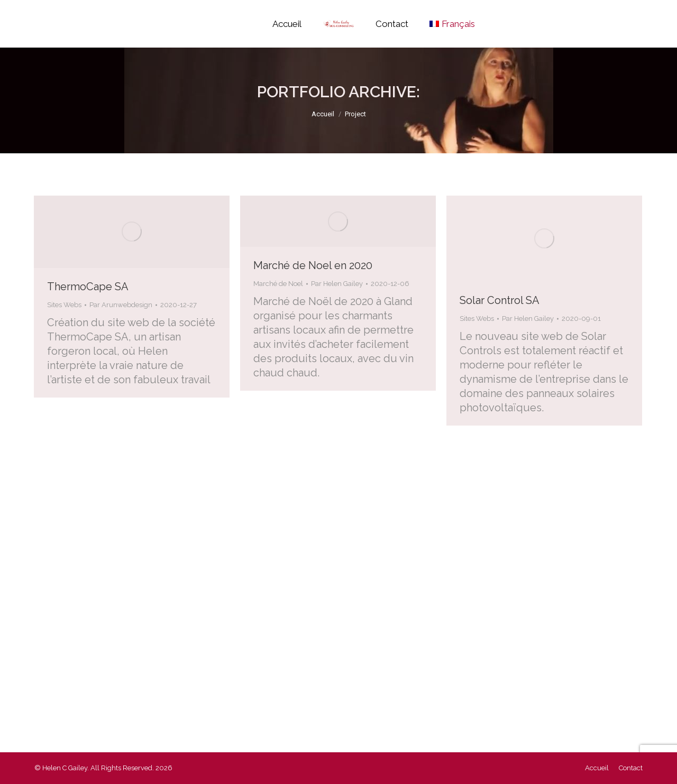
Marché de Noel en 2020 (313, 265)
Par (121, 305)
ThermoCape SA (88, 287)
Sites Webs (64, 305)
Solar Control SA (500, 300)
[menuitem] (452, 24)
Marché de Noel (278, 284)
